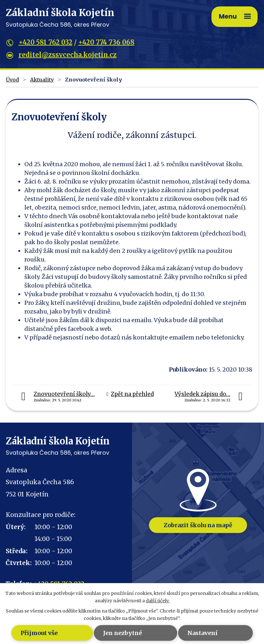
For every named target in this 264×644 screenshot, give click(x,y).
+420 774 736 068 (106, 42)
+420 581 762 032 (45, 42)
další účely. (158, 601)
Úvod (12, 80)
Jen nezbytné (123, 633)
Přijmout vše (39, 633)
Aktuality (42, 80)
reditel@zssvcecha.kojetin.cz (68, 55)
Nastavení (202, 633)
